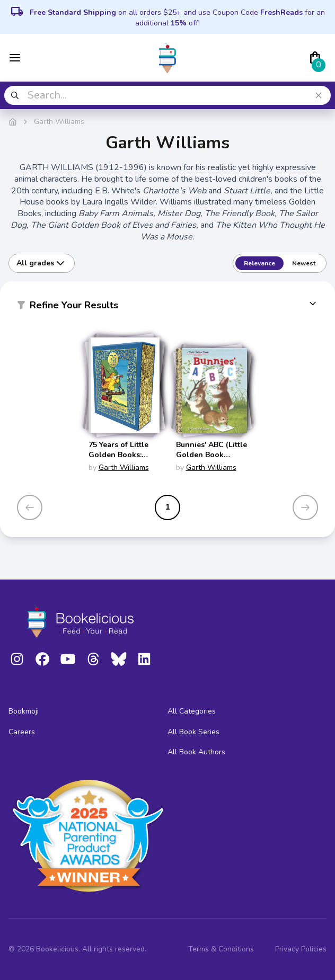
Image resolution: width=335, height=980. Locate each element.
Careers (22, 732)
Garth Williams (124, 467)
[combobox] (168, 95)
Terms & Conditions (221, 949)
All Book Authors (196, 752)
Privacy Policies (301, 949)
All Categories (192, 711)
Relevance (259, 263)
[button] (168, 307)
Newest (304, 263)
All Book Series (193, 732)
